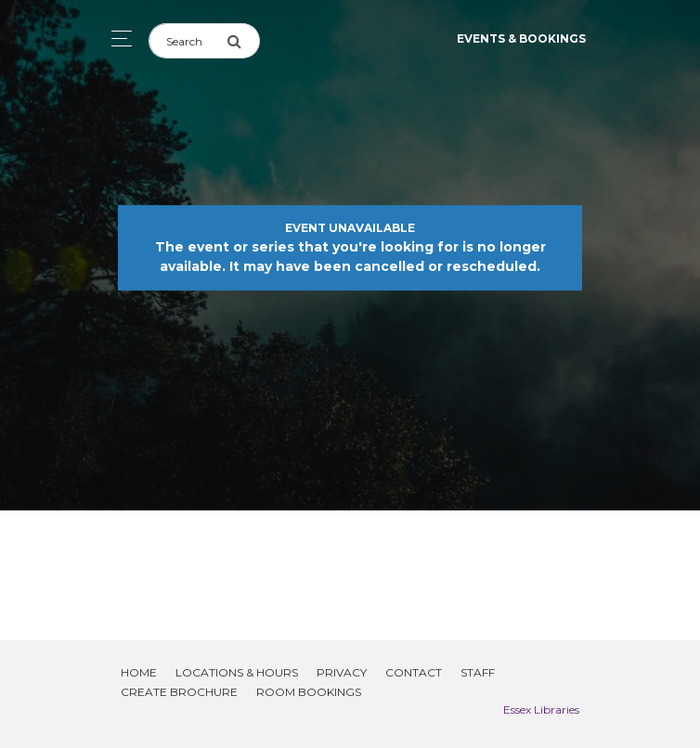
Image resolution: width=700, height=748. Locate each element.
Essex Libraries (541, 709)
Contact (414, 672)
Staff (478, 672)
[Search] (188, 41)
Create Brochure (179, 692)
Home (139, 672)
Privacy (342, 672)
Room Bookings (309, 692)
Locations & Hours (237, 672)
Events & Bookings (521, 39)
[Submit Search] (243, 41)
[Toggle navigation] (117, 39)
